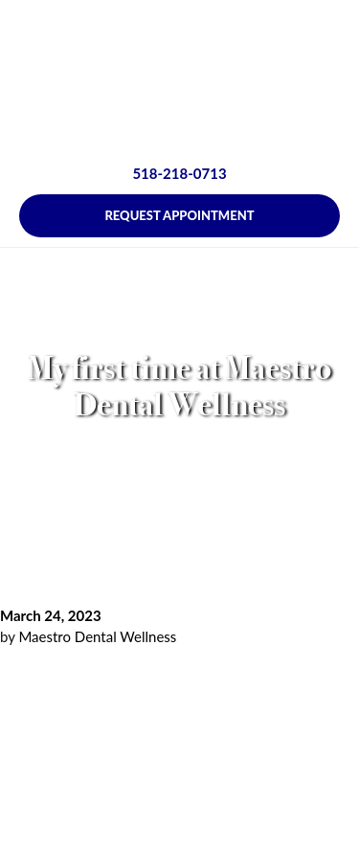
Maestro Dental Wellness (97, 636)
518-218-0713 (179, 173)
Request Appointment (179, 215)
